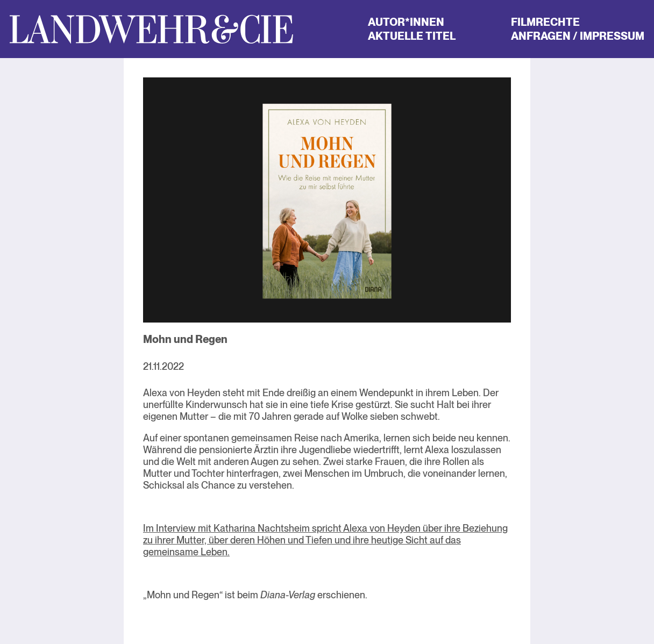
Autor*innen (406, 22)
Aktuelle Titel (412, 36)
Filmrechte (545, 22)
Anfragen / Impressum (578, 36)
